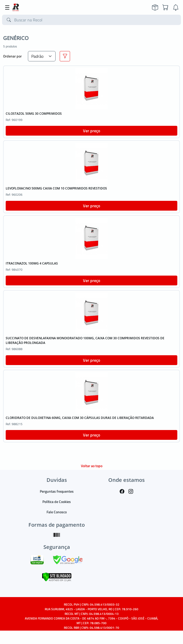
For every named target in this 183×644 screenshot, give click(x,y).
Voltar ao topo (92, 466)
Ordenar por (12, 56)
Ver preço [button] (91, 131)
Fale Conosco (57, 512)
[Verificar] (57, 576)
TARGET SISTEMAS (103, 637)
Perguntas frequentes (57, 491)
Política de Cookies (57, 502)
